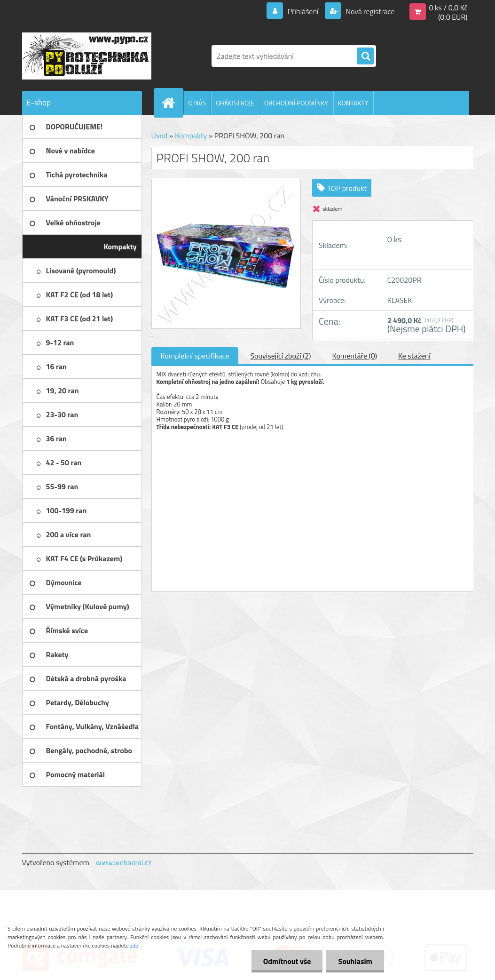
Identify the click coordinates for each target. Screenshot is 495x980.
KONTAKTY (353, 103)
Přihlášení (303, 11)
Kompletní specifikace (195, 356)
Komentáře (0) (355, 356)
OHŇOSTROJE (235, 103)
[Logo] (87, 56)
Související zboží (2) (280, 356)
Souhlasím (355, 961)
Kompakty (191, 135)
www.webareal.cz (123, 862)
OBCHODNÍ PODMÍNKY (296, 103)
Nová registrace (369, 11)
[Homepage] (173, 103)
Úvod (160, 135)
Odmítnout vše (287, 961)
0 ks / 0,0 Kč (448, 8)
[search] (365, 56)
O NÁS (197, 103)
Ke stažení (414, 356)
